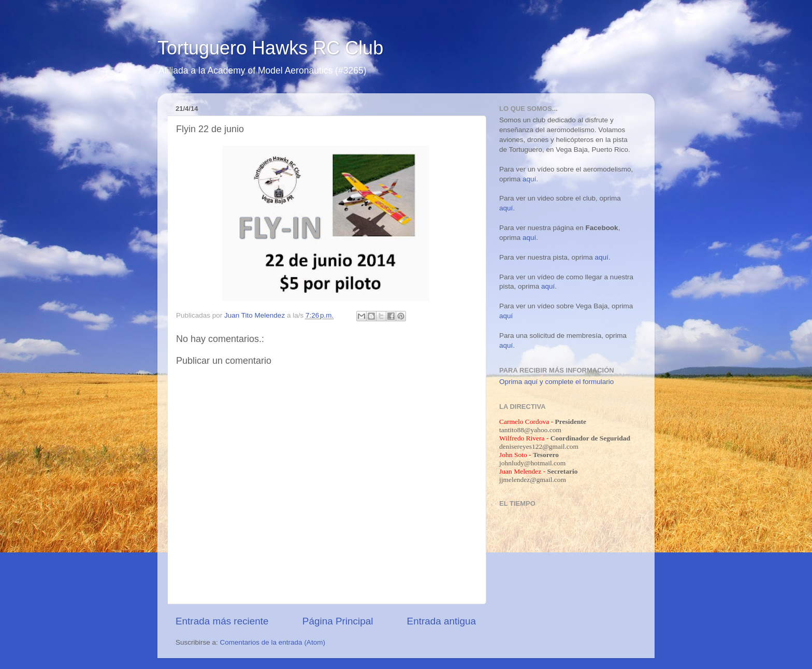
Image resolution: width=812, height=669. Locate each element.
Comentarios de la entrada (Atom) (273, 642)
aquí (529, 179)
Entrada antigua (441, 621)
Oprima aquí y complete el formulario (556, 382)
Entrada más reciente (222, 621)
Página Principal (338, 621)
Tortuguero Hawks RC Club (270, 48)
